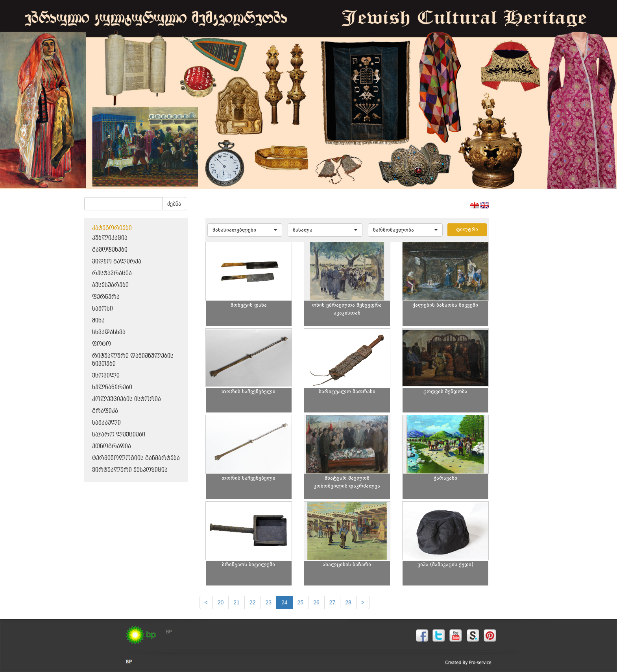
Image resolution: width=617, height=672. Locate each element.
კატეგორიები (112, 228)
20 (221, 602)
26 (316, 602)
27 (333, 602)
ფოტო (102, 344)
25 (301, 602)
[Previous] (206, 602)
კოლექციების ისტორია (127, 399)
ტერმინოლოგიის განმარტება (136, 458)
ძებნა (174, 204)
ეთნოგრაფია (112, 446)
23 (268, 602)
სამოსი (103, 309)
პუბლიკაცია (110, 238)
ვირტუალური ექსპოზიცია (130, 470)
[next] (363, 602)
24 (284, 602)
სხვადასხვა (109, 332)
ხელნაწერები (112, 388)
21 (236, 602)
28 (348, 602)
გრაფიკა (105, 411)
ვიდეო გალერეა (117, 262)
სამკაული (106, 423)
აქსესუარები (110, 285)
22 (253, 602)
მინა (98, 321)
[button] (245, 230)
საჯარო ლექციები (119, 435)
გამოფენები (110, 250)
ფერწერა (106, 297)
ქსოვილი (106, 376)
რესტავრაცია (112, 273)
